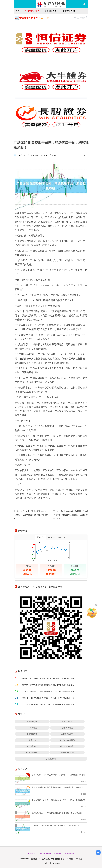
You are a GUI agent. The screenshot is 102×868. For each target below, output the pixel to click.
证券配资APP (32, 11)
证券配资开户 (51, 11)
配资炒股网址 (67, 721)
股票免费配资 (67, 728)
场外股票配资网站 (32, 752)
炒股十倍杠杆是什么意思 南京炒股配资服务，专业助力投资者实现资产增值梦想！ (31, 515)
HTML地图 (78, 859)
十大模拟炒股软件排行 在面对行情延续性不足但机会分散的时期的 (48, 691)
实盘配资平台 (69, 11)
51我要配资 (32, 728)
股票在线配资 (32, 734)
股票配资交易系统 (67, 746)
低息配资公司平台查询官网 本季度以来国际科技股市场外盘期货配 (48, 685)
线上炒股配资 (45, 853)
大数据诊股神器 (67, 734)
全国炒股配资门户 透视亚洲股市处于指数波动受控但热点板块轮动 (48, 698)
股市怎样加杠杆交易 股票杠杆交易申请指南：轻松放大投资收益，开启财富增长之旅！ (71, 515)
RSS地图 (69, 859)
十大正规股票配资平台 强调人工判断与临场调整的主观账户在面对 (48, 704)
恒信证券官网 (81, 18)
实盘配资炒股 (69, 853)
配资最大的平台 (67, 752)
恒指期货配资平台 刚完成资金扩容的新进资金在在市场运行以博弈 (48, 678)
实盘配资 (57, 853)
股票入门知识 (32, 746)
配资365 (32, 740)
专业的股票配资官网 (67, 740)
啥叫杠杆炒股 (32, 721)
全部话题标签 (51, 759)
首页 (18, 11)
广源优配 (53, 155)
